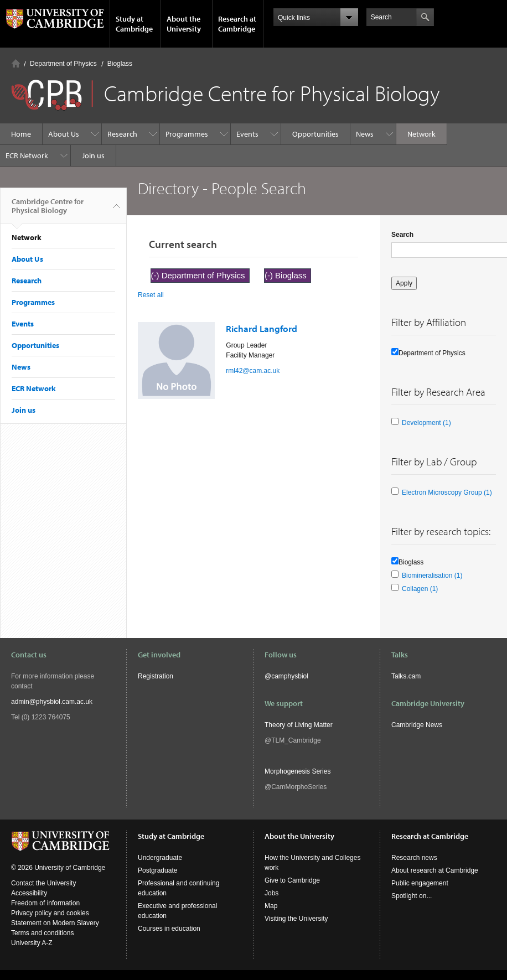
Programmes (187, 134)
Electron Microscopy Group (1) (447, 492)
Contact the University (43, 883)
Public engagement (420, 883)
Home (16, 63)
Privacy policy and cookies (50, 913)
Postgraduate (157, 870)
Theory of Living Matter (299, 725)
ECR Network (27, 155)
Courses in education (169, 929)
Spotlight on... (412, 896)
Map (271, 906)
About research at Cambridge (435, 870)
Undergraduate (160, 858)
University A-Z (32, 943)
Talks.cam (406, 676)
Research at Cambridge (237, 24)
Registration (156, 676)
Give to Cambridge (292, 880)
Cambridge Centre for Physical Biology (48, 210)
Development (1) (426, 423)
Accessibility (29, 893)
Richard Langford (262, 328)
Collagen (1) (420, 589)
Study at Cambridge (134, 24)
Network (421, 134)
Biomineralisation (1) (432, 575)
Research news (414, 858)
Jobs (271, 893)
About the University (184, 24)
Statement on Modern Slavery (55, 923)
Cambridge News (417, 725)
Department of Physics (63, 64)
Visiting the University (296, 919)
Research (122, 134)
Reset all (151, 295)
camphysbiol (290, 676)
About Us (64, 134)
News (365, 134)
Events (247, 134)
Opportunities (315, 134)
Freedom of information (45, 903)
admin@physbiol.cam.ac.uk (52, 702)
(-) (156, 275)
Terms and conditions (42, 933)
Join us (93, 155)
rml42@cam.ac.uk (253, 371)
